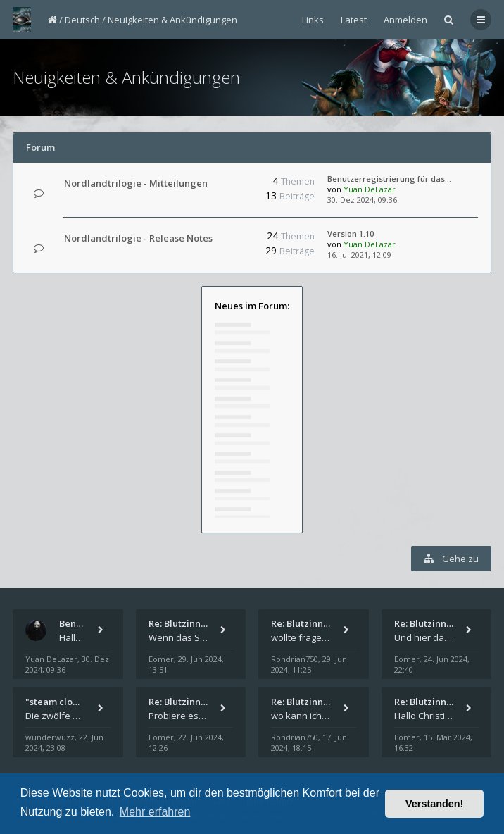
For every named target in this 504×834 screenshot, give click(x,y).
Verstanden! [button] (434, 804)
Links (313, 20)
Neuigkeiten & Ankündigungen (172, 20)
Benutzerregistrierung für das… (389, 179)
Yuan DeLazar (370, 189)
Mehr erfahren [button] (155, 812)
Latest (354, 20)
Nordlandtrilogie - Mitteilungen (136, 183)
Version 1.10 (351, 234)
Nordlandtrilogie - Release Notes (138, 238)
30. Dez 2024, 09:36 (362, 200)
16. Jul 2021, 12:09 (359, 255)
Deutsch (82, 20)
